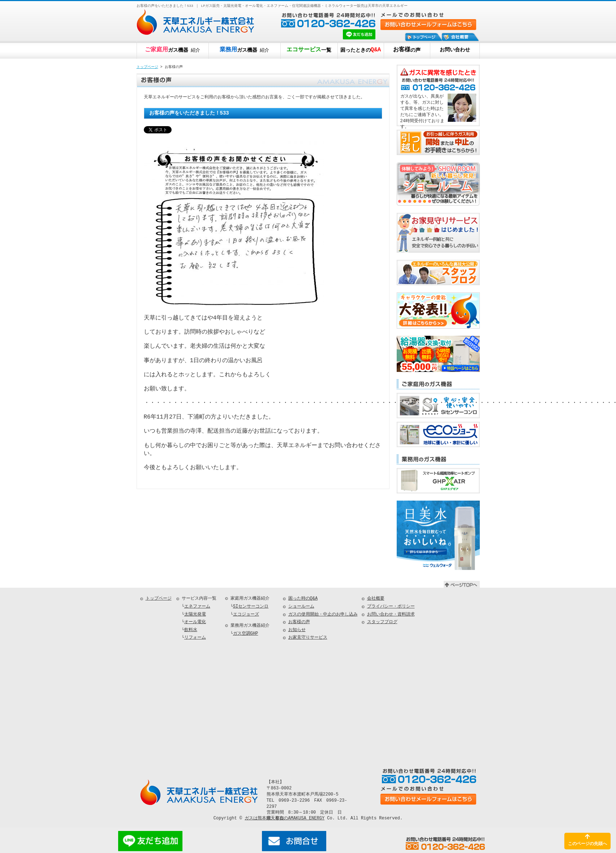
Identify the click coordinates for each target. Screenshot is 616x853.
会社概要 (376, 599)
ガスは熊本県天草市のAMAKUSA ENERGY (285, 818)
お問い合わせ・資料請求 (391, 615)
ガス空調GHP (246, 634)
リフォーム (195, 638)
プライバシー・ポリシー (391, 607)
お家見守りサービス (308, 638)
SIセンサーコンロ (251, 607)
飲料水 (191, 630)
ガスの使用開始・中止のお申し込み (323, 615)
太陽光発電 (195, 615)
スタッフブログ (382, 622)
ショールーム (301, 607)
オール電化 (195, 622)
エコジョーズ (246, 615)
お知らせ (297, 630)
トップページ (147, 67)
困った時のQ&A (303, 599)
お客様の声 (299, 622)
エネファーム (197, 607)
